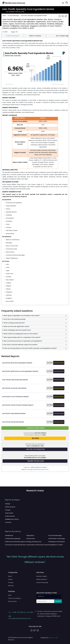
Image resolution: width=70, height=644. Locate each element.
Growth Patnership (42, 583)
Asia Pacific (9, 513)
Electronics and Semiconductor (16, 542)
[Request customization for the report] (35, 449)
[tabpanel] (35, 171)
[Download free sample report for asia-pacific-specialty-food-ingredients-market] (35, 428)
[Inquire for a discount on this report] (35, 461)
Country (8, 522)
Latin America (10, 516)
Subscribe (58, 601)
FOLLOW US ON (35, 626)
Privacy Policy (12, 601)
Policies (11, 591)
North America (10, 507)
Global (8, 504)
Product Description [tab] (13, 36)
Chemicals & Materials (13, 539)
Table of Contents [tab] (35, 36)
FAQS (10, 595)
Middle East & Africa (12, 519)
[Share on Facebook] (60, 16)
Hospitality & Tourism (56, 545)
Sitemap (11, 586)
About (10, 576)
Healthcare (9, 535)
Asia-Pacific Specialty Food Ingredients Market (34, 16)
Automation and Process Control (37, 545)
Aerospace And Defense (57, 542)
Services (40, 572)
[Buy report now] (35, 438)
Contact (11, 583)
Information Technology (57, 539)
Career (10, 579)
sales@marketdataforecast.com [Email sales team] (38, 469)
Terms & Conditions (14, 598)
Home (4, 16)
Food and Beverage (13, 16)
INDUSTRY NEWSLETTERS (47, 593)
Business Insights (42, 576)
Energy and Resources (34, 542)
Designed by (49, 638)
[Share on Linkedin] (63, 16)
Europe (8, 510)
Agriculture (30, 535)
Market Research (42, 579)
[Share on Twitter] (66, 16)
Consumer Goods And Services (15, 545)
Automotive (31, 539)
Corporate (13, 572)
